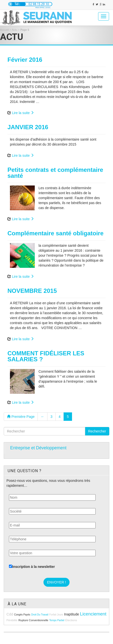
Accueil (4, 30)
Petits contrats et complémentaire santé (55, 173)
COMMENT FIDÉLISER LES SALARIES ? (46, 356)
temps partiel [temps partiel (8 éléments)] (57, 620)
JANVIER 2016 (28, 127)
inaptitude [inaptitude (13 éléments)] (72, 614)
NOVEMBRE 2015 (32, 291)
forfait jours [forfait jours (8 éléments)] (56, 615)
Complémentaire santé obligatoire (56, 233)
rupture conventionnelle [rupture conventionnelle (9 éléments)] (33, 620)
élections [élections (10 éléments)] (71, 620)
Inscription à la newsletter (32, 567)
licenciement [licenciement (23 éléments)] (93, 614)
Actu (14, 30)
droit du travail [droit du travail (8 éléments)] (40, 615)
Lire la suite (23, 113)
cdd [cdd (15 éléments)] (10, 614)
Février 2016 (25, 60)
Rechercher (97, 431)
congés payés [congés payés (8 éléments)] (22, 615)
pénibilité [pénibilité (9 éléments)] (12, 620)
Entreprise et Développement (38, 448)
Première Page (21, 417)
